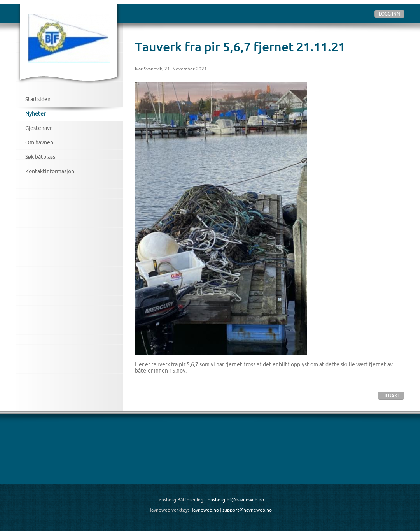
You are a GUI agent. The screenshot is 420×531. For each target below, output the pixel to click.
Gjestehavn (39, 128)
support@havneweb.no (247, 510)
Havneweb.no (205, 510)
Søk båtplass (40, 157)
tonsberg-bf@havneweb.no (235, 500)
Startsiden (38, 99)
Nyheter (35, 114)
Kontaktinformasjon (50, 171)
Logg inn (389, 14)
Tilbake (391, 396)
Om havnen (39, 142)
